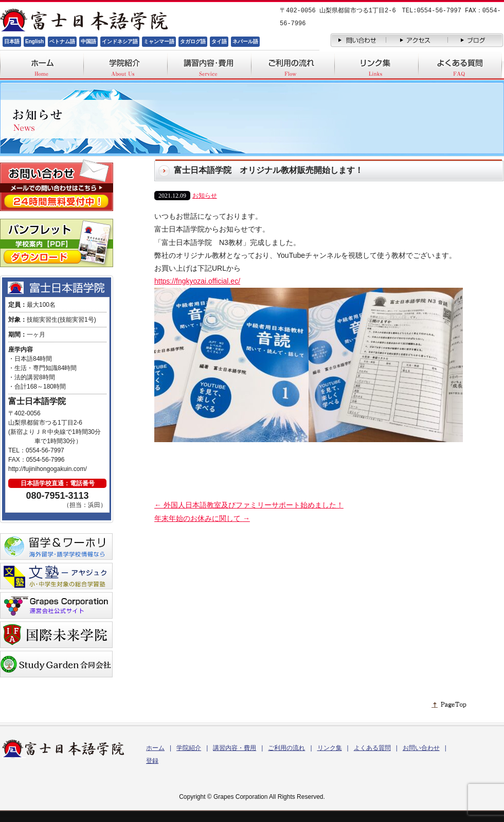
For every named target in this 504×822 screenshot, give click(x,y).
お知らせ (205, 196)
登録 (152, 761)
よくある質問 (372, 748)
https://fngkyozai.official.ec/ (197, 281)
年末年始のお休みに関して (202, 518)
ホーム (155, 748)
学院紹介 (189, 748)
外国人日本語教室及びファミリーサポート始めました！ (249, 505)
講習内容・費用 (235, 748)
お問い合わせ (421, 748)
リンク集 (330, 748)
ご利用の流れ (286, 748)
